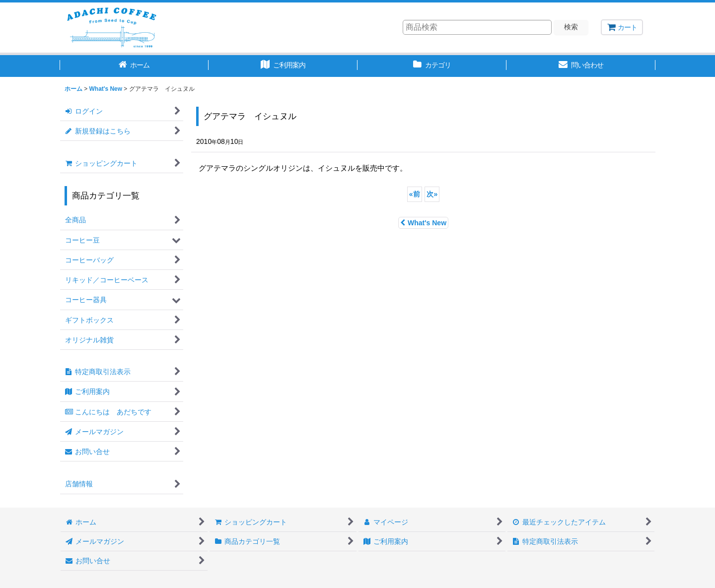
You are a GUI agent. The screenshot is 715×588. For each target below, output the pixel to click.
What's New (423, 223)
